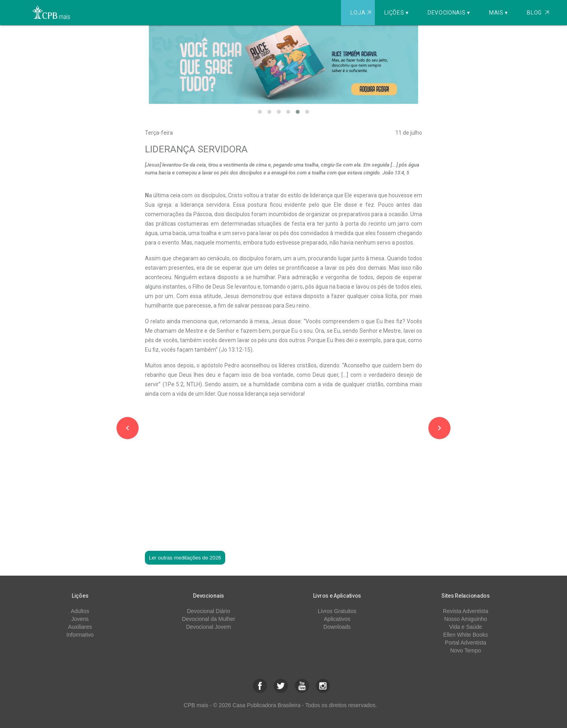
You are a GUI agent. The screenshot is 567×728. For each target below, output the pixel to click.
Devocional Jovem (208, 627)
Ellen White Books (466, 635)
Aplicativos (337, 619)
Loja (362, 13)
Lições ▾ (397, 13)
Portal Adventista (466, 643)
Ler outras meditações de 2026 (185, 558)
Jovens (80, 619)
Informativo (80, 635)
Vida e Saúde (465, 627)
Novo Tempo (465, 650)
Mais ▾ (498, 13)
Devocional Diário (209, 611)
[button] (260, 112)
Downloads (337, 627)
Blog (538, 13)
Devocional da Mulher (208, 619)
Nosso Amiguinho (466, 619)
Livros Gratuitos (337, 611)
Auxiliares (80, 627)
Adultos (80, 611)
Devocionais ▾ (449, 13)
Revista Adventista (466, 611)
